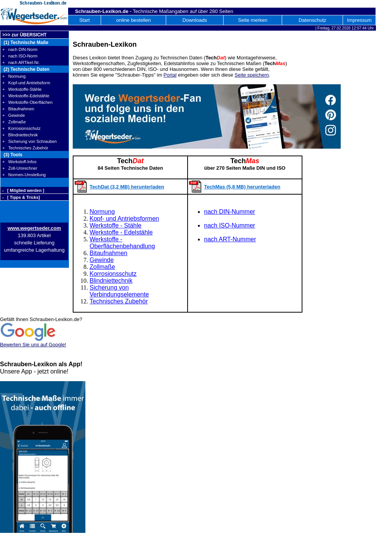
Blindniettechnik (111, 281)
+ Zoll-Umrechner (20, 168)
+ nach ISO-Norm (20, 56)
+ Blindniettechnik (20, 135)
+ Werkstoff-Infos (19, 162)
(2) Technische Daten (26, 69)
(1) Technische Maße (25, 43)
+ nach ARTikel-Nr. (21, 62)
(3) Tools (12, 155)
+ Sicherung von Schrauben (29, 141)
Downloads (195, 20)
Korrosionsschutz (113, 274)
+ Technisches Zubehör (25, 148)
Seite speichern (252, 75)
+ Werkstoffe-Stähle (22, 89)
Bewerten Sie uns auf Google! (33, 345)
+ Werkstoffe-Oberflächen (27, 102)
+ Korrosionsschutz (21, 128)
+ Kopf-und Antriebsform (26, 83)
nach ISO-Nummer (229, 225)
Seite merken (253, 20)
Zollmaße (102, 267)
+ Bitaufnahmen (18, 109)
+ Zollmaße (14, 122)
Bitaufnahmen (109, 253)
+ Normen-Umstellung (24, 175)
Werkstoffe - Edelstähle (121, 232)
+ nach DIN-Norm (20, 49)
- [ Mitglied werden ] (23, 190)
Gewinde (102, 260)
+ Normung (14, 76)
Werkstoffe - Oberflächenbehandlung (122, 243)
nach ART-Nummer (230, 239)
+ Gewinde (14, 115)
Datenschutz (312, 20)
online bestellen (134, 20)
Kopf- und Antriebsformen (124, 219)
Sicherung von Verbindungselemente (119, 291)
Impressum (359, 20)
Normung (102, 212)
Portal (170, 75)
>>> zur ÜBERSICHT (24, 35)
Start (84, 20)
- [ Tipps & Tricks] (21, 197)
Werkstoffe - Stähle (115, 225)
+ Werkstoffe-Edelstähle (26, 96)
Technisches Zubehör (119, 301)
